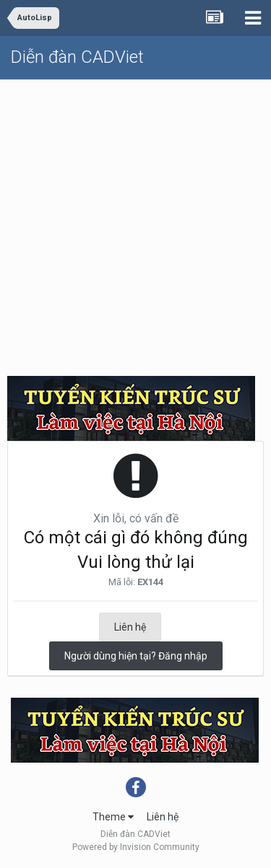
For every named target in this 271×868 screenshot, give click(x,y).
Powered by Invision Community (136, 847)
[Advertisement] (135, 223)
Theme (113, 817)
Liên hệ (130, 627)
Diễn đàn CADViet (77, 57)
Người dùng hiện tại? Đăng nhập (136, 656)
